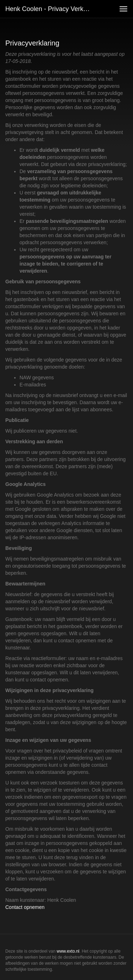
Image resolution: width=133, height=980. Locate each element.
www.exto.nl (68, 951)
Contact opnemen (25, 907)
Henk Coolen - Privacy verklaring (51, 9)
